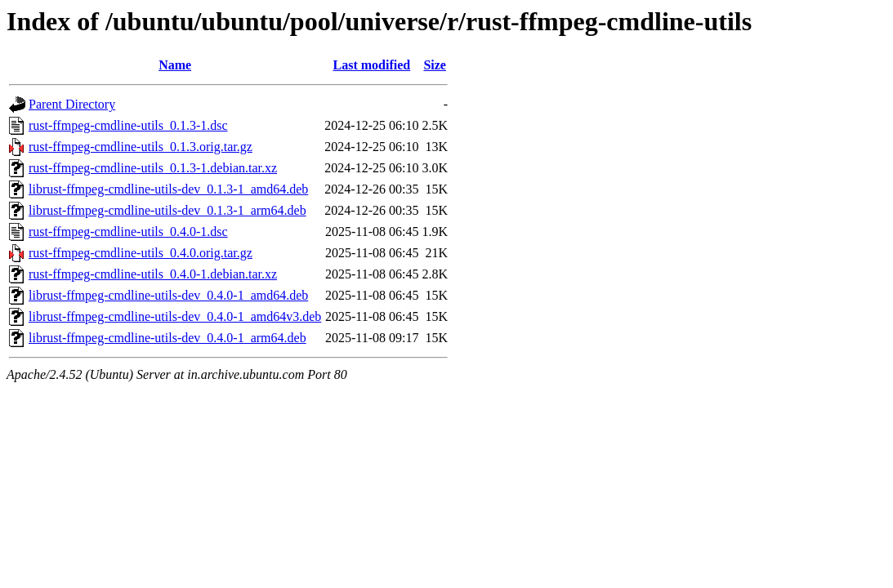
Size (435, 65)
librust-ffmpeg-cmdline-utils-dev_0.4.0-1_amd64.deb (168, 295)
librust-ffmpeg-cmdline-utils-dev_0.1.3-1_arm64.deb (167, 210)
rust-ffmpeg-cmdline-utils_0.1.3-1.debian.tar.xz (153, 168)
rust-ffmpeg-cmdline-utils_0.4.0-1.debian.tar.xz (153, 274)
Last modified (372, 65)
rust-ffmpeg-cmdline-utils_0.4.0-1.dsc (128, 232)
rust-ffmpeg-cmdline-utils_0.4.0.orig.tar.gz (141, 253)
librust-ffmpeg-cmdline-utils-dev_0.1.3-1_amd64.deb (168, 189)
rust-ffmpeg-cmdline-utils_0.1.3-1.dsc (128, 125)
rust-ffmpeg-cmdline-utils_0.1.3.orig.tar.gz (141, 147)
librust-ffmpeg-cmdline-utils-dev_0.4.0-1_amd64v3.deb (175, 316)
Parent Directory (72, 104)
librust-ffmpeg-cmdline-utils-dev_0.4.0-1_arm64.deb (167, 338)
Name (175, 65)
